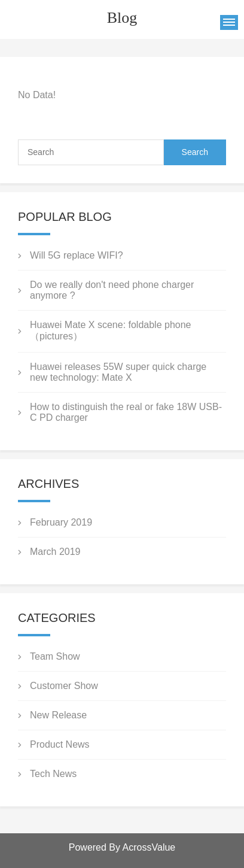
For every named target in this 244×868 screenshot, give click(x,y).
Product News (60, 744)
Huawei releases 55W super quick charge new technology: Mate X (118, 372)
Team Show (55, 656)
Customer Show (64, 686)
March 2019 (55, 552)
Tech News (53, 774)
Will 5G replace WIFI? (77, 255)
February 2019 (61, 522)
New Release (58, 715)
